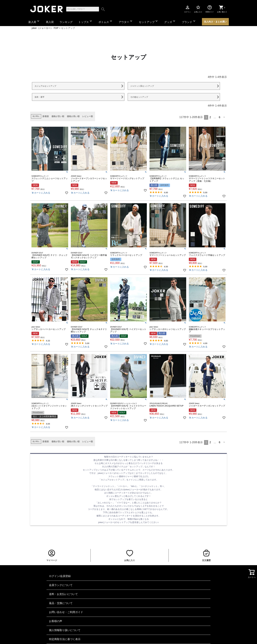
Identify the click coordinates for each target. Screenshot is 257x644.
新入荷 (34, 21)
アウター (126, 21)
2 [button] (210, 117)
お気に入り (198, 9)
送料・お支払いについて (63, 594)
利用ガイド (210, 9)
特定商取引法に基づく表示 (65, 639)
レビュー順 (88, 116)
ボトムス (106, 21)
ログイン (188, 9)
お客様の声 (56, 621)
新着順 (46, 116)
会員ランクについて (61, 585)
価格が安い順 (58, 116)
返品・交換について (61, 603)
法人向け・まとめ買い (215, 22)
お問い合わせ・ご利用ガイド (66, 612)
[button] (224, 117)
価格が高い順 (73, 116)
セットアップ (149, 21)
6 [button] (220, 117)
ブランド (189, 21)
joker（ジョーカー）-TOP (45, 28)
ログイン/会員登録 (60, 576)
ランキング (66, 22)
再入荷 (50, 22)
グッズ (170, 21)
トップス (86, 21)
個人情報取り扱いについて (65, 630)
